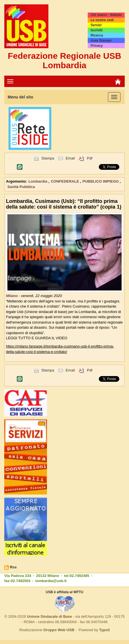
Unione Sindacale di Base (50, 616)
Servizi (96, 25)
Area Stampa (101, 41)
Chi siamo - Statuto (106, 15)
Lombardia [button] (38, 181)
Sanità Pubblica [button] (21, 187)
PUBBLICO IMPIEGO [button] (101, 181)
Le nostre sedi (102, 20)
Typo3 (104, 630)
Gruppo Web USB (59, 630)
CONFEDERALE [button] (65, 181)
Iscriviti (97, 30)
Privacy (97, 46)
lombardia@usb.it (51, 581)
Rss (13, 567)
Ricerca (97, 35)
